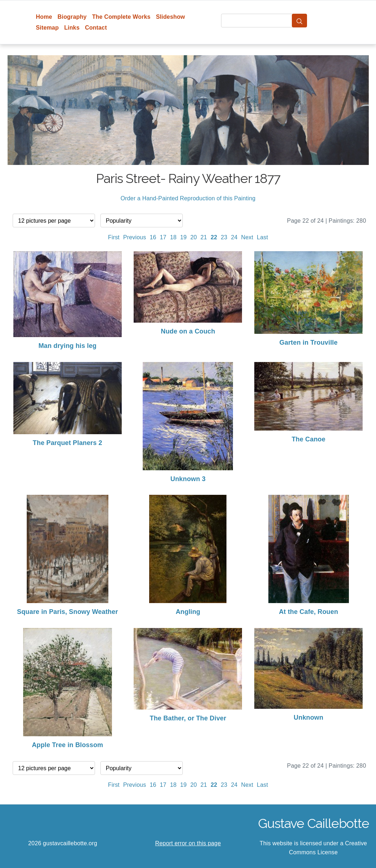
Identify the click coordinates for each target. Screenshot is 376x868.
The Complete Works (121, 17)
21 (204, 237)
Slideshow (171, 17)
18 (173, 237)
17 (163, 237)
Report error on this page (188, 843)
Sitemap (47, 28)
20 (194, 237)
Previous (135, 237)
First (114, 237)
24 (234, 237)
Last (262, 237)
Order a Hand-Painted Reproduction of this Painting (188, 198)
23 (224, 237)
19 (183, 237)
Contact (96, 28)
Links (72, 28)
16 (153, 237)
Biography (72, 17)
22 (214, 237)
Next (247, 237)
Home (44, 17)
